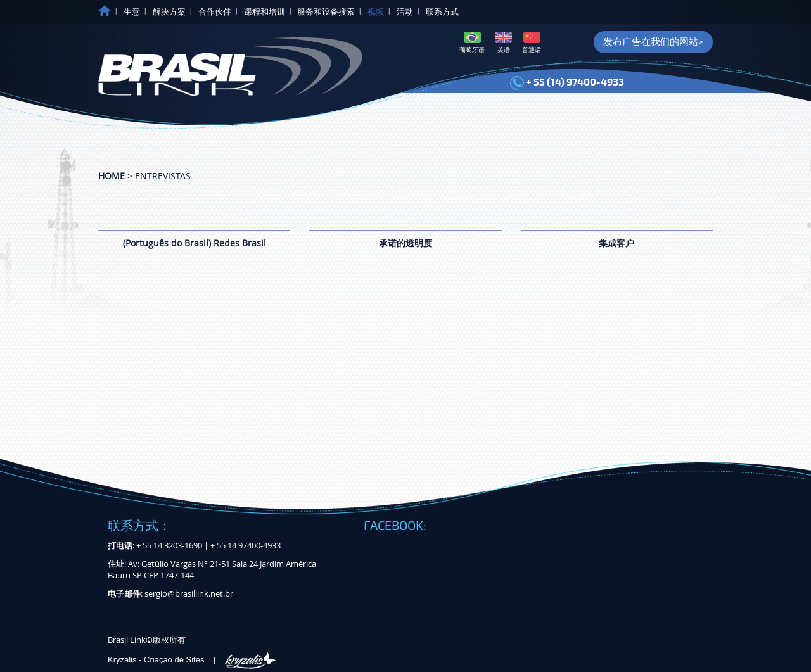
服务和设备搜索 (326, 12)
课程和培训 (265, 12)
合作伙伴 (215, 12)
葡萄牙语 (472, 43)
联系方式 (442, 12)
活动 (405, 12)
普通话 (532, 43)
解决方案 (169, 12)
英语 (503, 43)
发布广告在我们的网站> (653, 42)
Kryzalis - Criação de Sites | (192, 660)
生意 (132, 12)
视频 (376, 12)
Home (112, 176)
